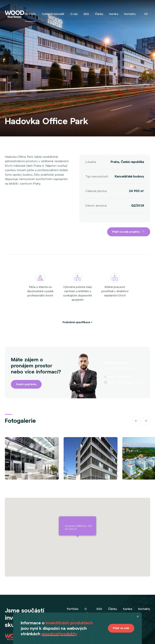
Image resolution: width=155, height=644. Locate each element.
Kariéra (114, 14)
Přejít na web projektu (129, 232)
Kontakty (130, 14)
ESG (86, 14)
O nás (74, 14)
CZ (146, 14)
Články (99, 14)
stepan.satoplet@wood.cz (125, 382)
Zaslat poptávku (26, 384)
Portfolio (30, 14)
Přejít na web (121, 628)
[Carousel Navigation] (127, 421)
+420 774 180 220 (120, 377)
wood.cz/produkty (59, 634)
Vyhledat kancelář (53, 14)
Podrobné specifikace (76, 322)
